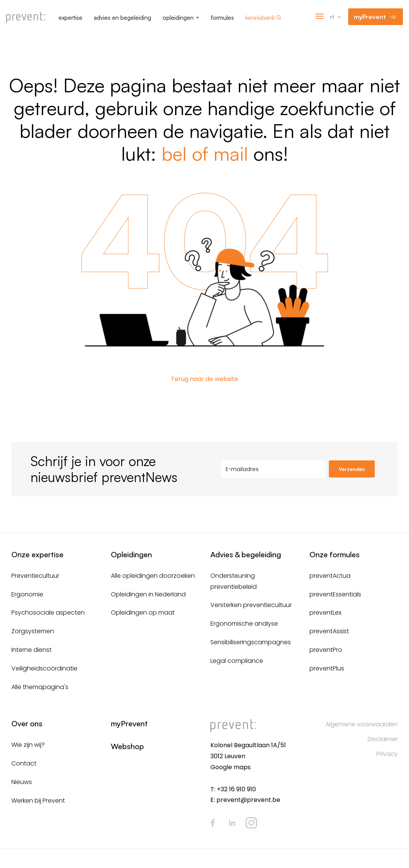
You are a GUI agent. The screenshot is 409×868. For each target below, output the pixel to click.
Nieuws (22, 782)
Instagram (251, 823)
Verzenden (352, 469)
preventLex (325, 613)
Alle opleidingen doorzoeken (153, 576)
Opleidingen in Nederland (148, 594)
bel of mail (205, 153)
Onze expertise (37, 554)
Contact (24, 763)
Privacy (387, 754)
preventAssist (329, 631)
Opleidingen (178, 17)
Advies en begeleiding (122, 17)
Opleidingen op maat (143, 613)
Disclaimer (383, 739)
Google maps (231, 767)
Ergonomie (27, 594)
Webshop (127, 746)
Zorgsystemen (33, 631)
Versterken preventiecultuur (251, 605)
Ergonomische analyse (244, 624)
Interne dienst (32, 650)
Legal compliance (237, 661)
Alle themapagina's (40, 687)
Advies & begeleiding (246, 554)
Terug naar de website (204, 379)
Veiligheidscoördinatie (44, 668)
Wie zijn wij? (28, 745)
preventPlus (327, 668)
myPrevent (370, 17)
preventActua (330, 576)
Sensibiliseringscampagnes (251, 642)
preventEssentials (335, 594)
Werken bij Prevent (38, 801)
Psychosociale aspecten (48, 613)
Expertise (70, 17)
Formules (222, 17)
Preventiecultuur (35, 576)
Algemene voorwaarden (362, 724)
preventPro (326, 650)
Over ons (27, 723)
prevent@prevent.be (248, 800)
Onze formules (335, 554)
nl (332, 17)
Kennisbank (260, 17)
